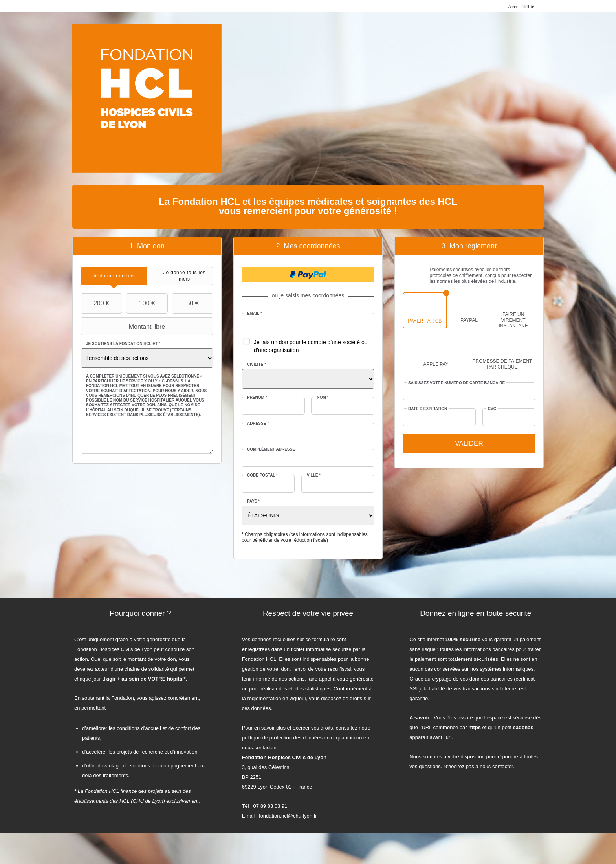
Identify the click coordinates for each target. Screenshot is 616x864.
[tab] (114, 276)
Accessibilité (521, 6)
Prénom (257, 397)
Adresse (258, 423)
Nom (323, 397)
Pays (253, 501)
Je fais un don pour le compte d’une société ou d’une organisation (311, 346)
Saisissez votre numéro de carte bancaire (456, 383)
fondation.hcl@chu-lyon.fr (288, 816)
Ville (314, 475)
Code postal (262, 475)
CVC (492, 409)
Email (255, 313)
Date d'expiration (428, 409)
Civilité (257, 364)
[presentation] (114, 276)
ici (353, 738)
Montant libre (124, 327)
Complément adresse (271, 449)
